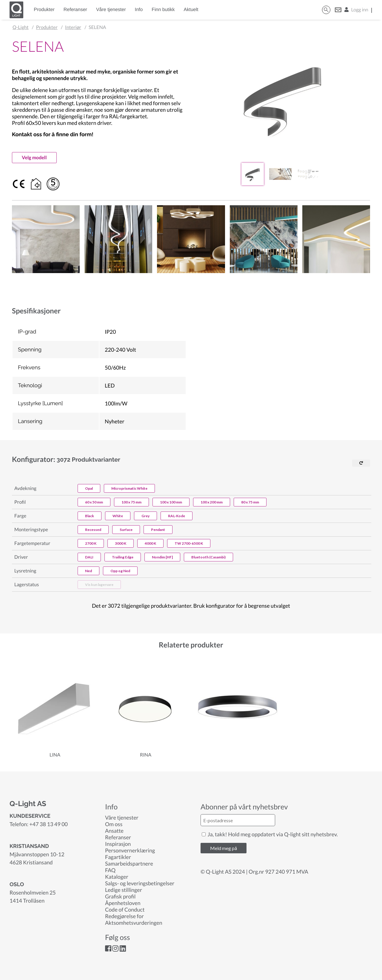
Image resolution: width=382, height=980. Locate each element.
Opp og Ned (120, 571)
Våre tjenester (111, 10)
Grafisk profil (120, 896)
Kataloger (117, 877)
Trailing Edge (123, 557)
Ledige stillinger (124, 890)
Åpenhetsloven (123, 903)
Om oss (114, 824)
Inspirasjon (118, 844)
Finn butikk (163, 10)
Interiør (73, 27)
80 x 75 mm (250, 502)
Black (90, 516)
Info (139, 10)
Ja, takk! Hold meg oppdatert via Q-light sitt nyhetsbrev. (270, 834)
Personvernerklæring (130, 850)
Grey (145, 516)
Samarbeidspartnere (129, 863)
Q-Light (21, 27)
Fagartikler (118, 857)
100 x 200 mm (212, 502)
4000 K (150, 543)
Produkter (44, 10)
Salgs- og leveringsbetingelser (140, 883)
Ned (88, 571)
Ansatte (114, 831)
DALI (89, 557)
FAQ (110, 870)
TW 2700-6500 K (189, 543)
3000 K (121, 543)
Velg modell (34, 158)
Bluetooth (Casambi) (208, 557)
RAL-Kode (177, 516)
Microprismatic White (129, 488)
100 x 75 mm (131, 502)
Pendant (158, 530)
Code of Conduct (125, 909)
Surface (126, 530)
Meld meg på (224, 848)
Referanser (75, 10)
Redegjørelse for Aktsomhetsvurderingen (134, 919)
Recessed (93, 530)
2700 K (91, 543)
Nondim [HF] (162, 557)
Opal (89, 488)
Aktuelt (191, 10)
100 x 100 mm (171, 502)
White (118, 516)
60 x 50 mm (94, 502)
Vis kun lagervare (99, 585)
